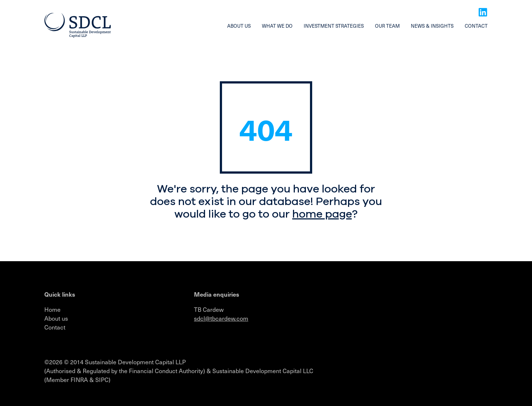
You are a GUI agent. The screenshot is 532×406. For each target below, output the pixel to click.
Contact (476, 26)
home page (322, 214)
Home (52, 309)
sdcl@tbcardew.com (221, 318)
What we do (277, 26)
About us (239, 26)
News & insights (432, 26)
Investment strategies (334, 26)
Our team (387, 26)
